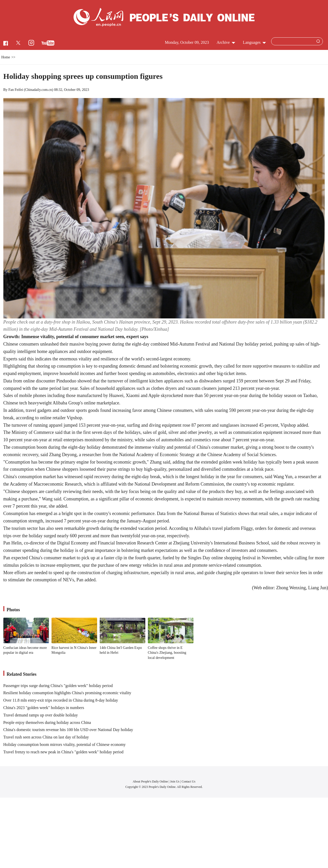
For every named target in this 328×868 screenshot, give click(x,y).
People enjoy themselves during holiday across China (47, 722)
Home (6, 57)
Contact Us (189, 781)
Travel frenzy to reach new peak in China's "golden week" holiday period (63, 752)
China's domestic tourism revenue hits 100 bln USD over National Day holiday (68, 730)
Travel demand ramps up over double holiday (41, 715)
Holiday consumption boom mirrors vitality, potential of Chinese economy (65, 744)
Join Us (175, 781)
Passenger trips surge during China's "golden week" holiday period (58, 686)
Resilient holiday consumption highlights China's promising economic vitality (67, 693)
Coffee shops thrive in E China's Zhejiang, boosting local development (167, 653)
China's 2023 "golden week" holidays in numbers (44, 708)
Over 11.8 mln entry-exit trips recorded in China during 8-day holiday (61, 700)
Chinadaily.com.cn (39, 90)
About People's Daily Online (150, 781)
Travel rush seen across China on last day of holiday (46, 737)
